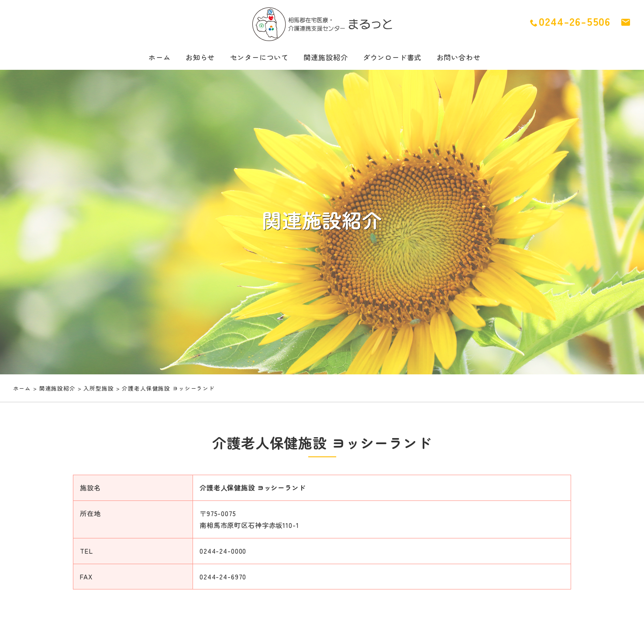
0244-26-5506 (570, 22)
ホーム (144, 58)
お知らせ (189, 58)
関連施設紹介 (326, 58)
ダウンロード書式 (399, 58)
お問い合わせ (472, 58)
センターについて (253, 58)
